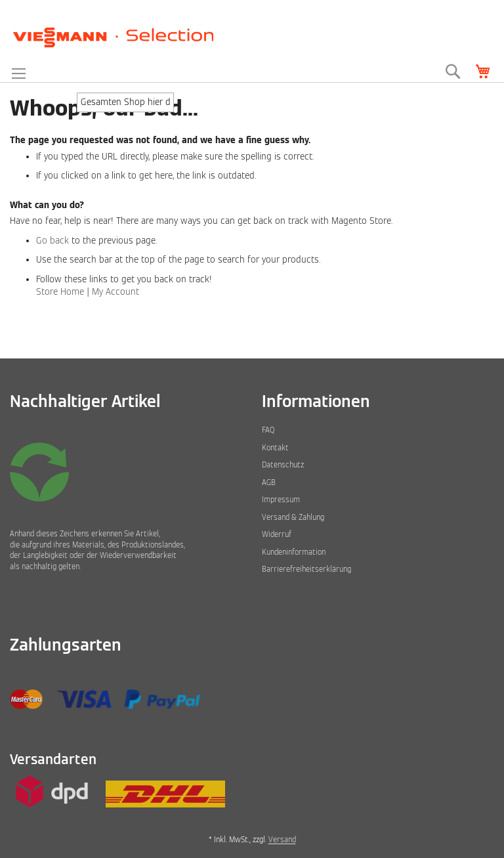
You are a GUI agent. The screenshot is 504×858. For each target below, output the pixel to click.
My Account (115, 292)
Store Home (60, 292)
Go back (52, 241)
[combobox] (125, 102)
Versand (282, 840)
